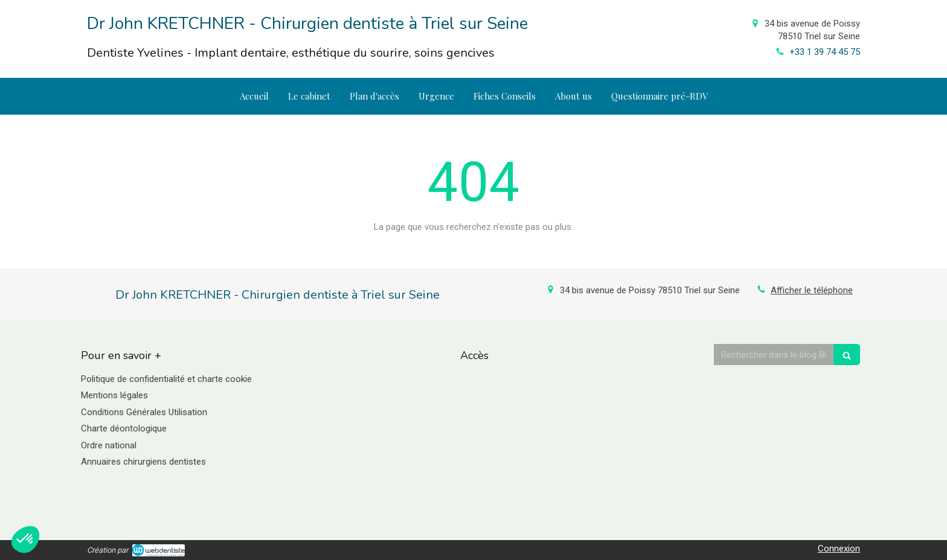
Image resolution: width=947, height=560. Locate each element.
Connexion (839, 549)
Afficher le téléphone (812, 290)
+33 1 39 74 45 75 (825, 52)
